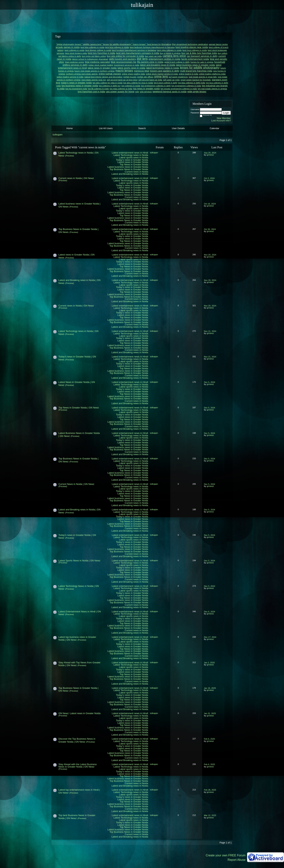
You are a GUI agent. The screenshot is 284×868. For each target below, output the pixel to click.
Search (142, 128)
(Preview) (69, 156)
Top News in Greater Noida (134, 164)
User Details (178, 128)
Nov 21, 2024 (210, 331)
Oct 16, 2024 (210, 204)
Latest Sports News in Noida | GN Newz (79, 561)
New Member (224, 118)
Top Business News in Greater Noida (129, 169)
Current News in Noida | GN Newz (76, 484)
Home (70, 128)
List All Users (106, 128)
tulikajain (58, 135)
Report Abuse (237, 860)
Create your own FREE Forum (226, 855)
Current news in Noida (136, 172)
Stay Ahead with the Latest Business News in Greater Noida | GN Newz (78, 765)
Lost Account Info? (221, 121)
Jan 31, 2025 (210, 713)
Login (226, 113)
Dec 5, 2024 (209, 382)
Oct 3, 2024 (209, 178)
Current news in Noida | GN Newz (76, 178)
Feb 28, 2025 (210, 790)
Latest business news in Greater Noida (128, 167)
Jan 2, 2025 (209, 663)
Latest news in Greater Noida (133, 162)
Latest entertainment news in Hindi (130, 153)
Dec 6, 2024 (209, 612)
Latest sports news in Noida (134, 157)
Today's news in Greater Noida (132, 160)
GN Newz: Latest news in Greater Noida (80, 713)
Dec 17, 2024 (210, 637)
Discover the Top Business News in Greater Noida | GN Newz (77, 740)
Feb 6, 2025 (209, 739)
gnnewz (210, 155)
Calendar (214, 128)
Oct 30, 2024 (210, 229)
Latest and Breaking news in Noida (130, 174)
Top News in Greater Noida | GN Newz (79, 408)
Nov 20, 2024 (210, 255)
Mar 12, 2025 (210, 815)
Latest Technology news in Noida (131, 155)
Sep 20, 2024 (210, 153)
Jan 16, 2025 (210, 688)
